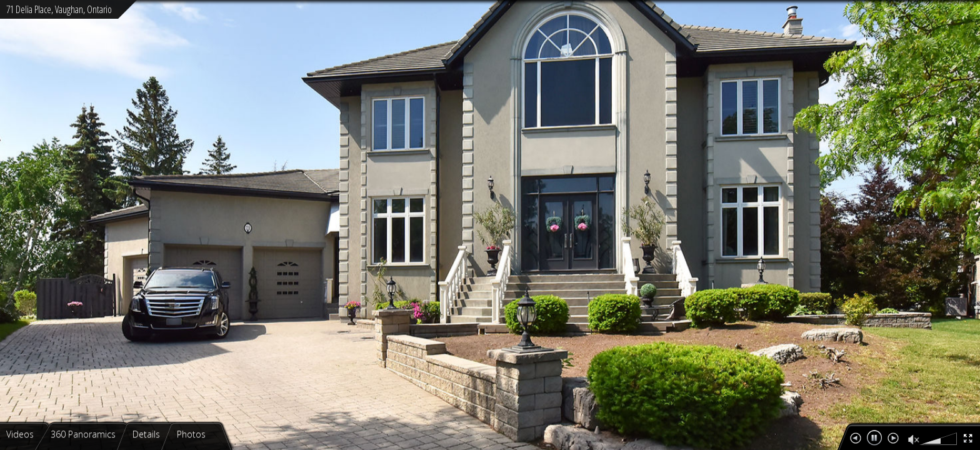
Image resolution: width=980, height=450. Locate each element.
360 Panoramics (84, 434)
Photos (192, 434)
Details (147, 434)
